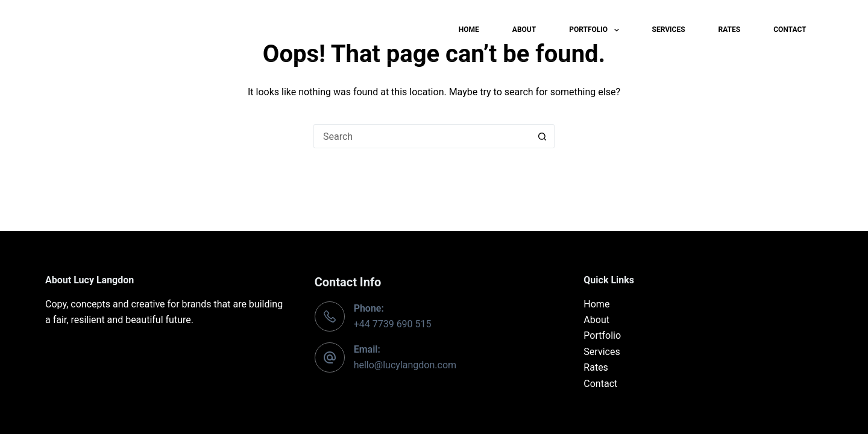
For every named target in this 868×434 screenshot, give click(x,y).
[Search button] (542, 136)
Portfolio (596, 30)
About (524, 30)
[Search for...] (422, 136)
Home (469, 30)
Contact (790, 30)
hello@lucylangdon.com (405, 365)
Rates (730, 30)
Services (669, 30)
